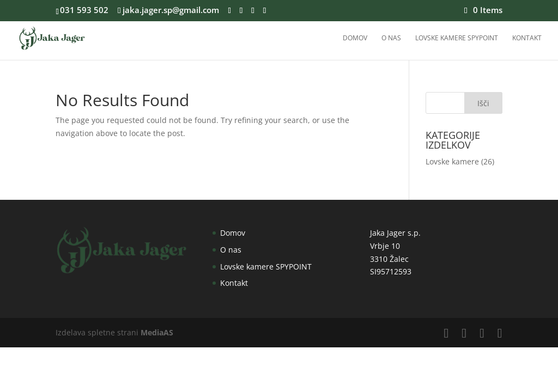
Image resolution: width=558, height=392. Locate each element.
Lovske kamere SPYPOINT (457, 38)
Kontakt (527, 38)
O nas (391, 38)
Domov (355, 38)
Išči (483, 103)
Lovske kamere (452, 161)
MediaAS (157, 332)
